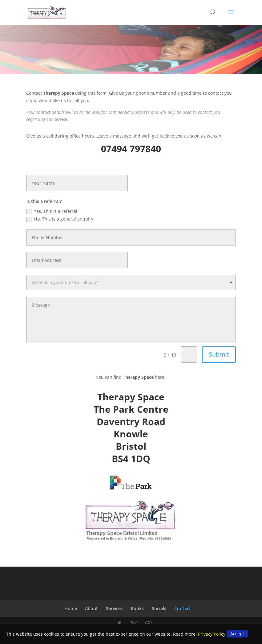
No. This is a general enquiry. (60, 219)
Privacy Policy (212, 634)
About (91, 608)
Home (71, 608)
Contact (183, 608)
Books (137, 608)
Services (114, 608)
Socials (159, 608)
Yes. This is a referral (52, 211)
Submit (219, 354)
